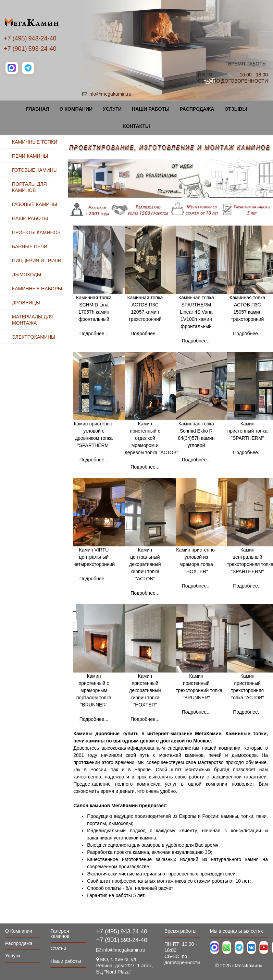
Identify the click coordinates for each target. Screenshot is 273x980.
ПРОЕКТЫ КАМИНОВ (36, 232)
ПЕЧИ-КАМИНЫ (30, 156)
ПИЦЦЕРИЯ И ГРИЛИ (37, 261)
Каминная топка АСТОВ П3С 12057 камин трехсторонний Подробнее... (150, 296)
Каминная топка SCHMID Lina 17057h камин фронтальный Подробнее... (99, 296)
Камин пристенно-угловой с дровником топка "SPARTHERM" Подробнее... (99, 422)
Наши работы (151, 109)
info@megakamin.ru (110, 94)
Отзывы (236, 109)
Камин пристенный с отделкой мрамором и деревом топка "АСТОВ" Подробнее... (152, 426)
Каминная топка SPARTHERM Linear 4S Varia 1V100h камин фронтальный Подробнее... (201, 300)
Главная (38, 109)
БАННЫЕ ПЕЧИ (30, 246)
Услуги (112, 109)
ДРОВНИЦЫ (26, 303)
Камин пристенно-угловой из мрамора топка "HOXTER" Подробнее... (201, 548)
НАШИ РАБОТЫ (30, 218)
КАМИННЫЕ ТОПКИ (35, 142)
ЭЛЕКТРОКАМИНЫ (34, 337)
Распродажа (197, 109)
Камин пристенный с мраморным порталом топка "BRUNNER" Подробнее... (94, 698)
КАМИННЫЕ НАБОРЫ (37, 289)
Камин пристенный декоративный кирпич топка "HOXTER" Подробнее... (150, 678)
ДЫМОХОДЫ (27, 275)
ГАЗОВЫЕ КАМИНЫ (35, 204)
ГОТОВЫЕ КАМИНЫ (35, 170)
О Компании (76, 109)
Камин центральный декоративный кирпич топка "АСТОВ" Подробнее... (150, 552)
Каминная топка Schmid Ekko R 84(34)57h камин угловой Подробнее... (201, 422)
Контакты (136, 126)
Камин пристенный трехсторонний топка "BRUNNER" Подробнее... (201, 675)
